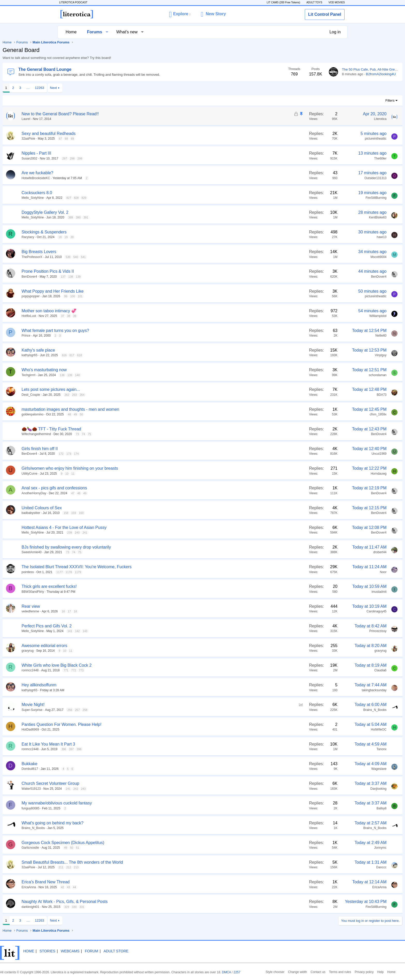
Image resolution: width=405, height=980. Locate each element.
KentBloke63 (320, 217)
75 (147, 434)
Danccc (323, 867)
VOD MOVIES (333, 2)
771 (124, 670)
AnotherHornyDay (92, 493)
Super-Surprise (90, 710)
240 (135, 533)
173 (127, 454)
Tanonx (324, 749)
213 (134, 867)
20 (130, 237)
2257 (280, 968)
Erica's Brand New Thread (104, 882)
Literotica (322, 119)
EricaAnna (87, 887)
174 (134, 454)
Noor (325, 572)
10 (125, 474)
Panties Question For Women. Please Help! (119, 724)
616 (122, 355)
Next (111, 88)
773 (139, 670)
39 (133, 316)
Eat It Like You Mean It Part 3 (106, 744)
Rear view (89, 606)
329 (124, 907)
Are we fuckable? (95, 173)
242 (134, 789)
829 (142, 198)
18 (118, 237)
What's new (129, 32)
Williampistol (320, 316)
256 (128, 710)
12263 (97, 88)
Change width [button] (242, 972)
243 (141, 789)
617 (130, 355)
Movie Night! (91, 705)
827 (127, 198)
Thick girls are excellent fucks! (107, 586)
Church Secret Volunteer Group (108, 783)
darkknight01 (88, 907)
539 (126, 257)
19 (124, 237)
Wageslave (321, 769)
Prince (84, 336)
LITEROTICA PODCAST (77, 2)
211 (119, 867)
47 (131, 493)
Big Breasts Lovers (97, 252)
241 (143, 533)
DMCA (271, 968)
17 (127, 611)
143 (143, 631)
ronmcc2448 (88, 670)
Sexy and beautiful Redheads (107, 134)
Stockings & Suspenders (102, 232)
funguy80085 (88, 808)
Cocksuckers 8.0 (95, 193)
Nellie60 (323, 336)
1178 (127, 572)
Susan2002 (87, 158)
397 (129, 749)
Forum (155, 947)
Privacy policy (304, 972)
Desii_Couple (89, 395)
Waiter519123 (89, 789)
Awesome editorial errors (102, 646)
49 (133, 414)
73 (135, 434)
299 (138, 158)
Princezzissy (320, 631)
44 (132, 887)
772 (131, 670)
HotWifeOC (321, 730)
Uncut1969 (321, 454)
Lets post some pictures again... (109, 389)
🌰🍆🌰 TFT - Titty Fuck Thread (109, 429)
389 (128, 217)
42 (120, 887)
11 (131, 474)
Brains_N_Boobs (317, 710)
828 (134, 198)
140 (135, 375)
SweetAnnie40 (89, 552)
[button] (180, 14)
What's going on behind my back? (111, 823)
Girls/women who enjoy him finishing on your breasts (128, 468)
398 (137, 749)
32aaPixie (86, 139)
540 (134, 257)
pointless (86, 572)
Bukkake (87, 764)
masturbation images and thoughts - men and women (128, 409)
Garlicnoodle (88, 848)
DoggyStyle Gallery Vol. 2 (103, 212)
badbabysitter (89, 513)
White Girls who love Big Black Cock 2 (115, 665)
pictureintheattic (318, 139)
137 (121, 277)
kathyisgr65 (87, 355)
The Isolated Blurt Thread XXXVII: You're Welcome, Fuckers (135, 567)
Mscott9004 (321, 257)
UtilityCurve (87, 474)
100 (130, 296)
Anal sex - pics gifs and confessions (112, 488)
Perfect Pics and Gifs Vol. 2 (105, 626)
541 (141, 257)
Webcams (133, 947)
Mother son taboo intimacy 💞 (107, 311)
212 (126, 867)
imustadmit (321, 592)
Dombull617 (88, 769)
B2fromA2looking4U (323, 74)
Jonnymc (322, 848)
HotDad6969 (88, 730)
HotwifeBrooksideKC (94, 178)
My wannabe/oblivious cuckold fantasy (115, 803)
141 (128, 631)
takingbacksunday (316, 690)
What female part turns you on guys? (113, 331)
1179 (136, 572)
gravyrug (86, 651)
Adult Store (179, 947)
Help (319, 972)
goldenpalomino (91, 414)
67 (118, 139)
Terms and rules (281, 972)
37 (120, 316)
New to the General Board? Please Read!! (118, 114)
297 (122, 158)
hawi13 (324, 237)
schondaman (320, 375)
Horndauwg (321, 474)
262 (125, 395)
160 (139, 513)
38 (127, 316)
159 (131, 513)
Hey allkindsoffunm (97, 685)
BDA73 (324, 395)
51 (135, 848)
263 (132, 395)
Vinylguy (323, 355)
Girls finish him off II (98, 449)
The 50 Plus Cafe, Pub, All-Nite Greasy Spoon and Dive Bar (329, 69)
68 (124, 139)
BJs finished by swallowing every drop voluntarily (124, 547)
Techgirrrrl (86, 375)
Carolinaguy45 (319, 611)
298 (130, 158)
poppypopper (89, 296)
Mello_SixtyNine (91, 198)
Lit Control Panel (325, 14)
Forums (97, 32)
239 (127, 533)
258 (143, 710)
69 (130, 139)
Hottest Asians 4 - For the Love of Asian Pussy (122, 527)
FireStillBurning (318, 198)
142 (135, 631)
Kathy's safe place (96, 350)
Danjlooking (321, 789)
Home (74, 32)
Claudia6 (322, 670)
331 (140, 907)
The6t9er (322, 158)
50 (139, 414)
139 (136, 277)
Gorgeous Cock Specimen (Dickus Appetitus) (121, 843)
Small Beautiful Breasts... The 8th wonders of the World (130, 862)
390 (136, 217)
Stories (110, 947)
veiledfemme (88, 611)
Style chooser (221, 972)
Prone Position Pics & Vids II (106, 271)
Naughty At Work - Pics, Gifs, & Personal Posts (123, 902)
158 (124, 513)
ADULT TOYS (310, 2)
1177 (117, 572)
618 (137, 355)
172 (119, 454)
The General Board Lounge (103, 69)
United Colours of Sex (100, 508)
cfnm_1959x (320, 414)
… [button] (86, 88)
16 (121, 611)
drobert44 (322, 552)
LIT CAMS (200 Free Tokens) (279, 2)
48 (127, 414)
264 (140, 395)
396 (122, 749)
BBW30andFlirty (91, 592)
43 (126, 887)
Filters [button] (332, 100)
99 (123, 296)
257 (135, 710)
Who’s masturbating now (102, 370)
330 (132, 907)
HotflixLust (87, 316)
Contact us (261, 972)
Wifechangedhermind (94, 434)
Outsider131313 (318, 178)
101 (138, 296)
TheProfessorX (90, 257)
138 (128, 277)
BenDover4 (87, 277)
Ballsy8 (324, 808)
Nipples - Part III (94, 153)
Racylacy (86, 237)
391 (144, 217)
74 (141, 434)
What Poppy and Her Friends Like (111, 291)
